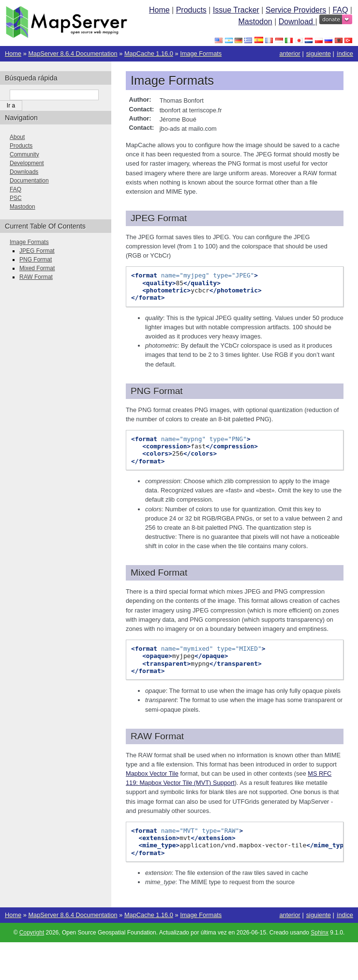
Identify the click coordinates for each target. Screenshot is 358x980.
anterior (290, 54)
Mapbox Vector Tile (152, 773)
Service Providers (296, 10)
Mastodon (255, 22)
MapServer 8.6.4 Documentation (73, 54)
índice (345, 54)
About (17, 137)
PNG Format (36, 260)
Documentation (29, 181)
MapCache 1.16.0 (149, 54)
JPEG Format (37, 251)
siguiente (319, 54)
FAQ (340, 10)
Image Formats (201, 54)
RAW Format (36, 277)
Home (159, 10)
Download (297, 22)
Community (24, 154)
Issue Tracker (236, 10)
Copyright (32, 933)
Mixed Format (37, 268)
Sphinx (320, 933)
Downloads (24, 172)
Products (191, 10)
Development (27, 163)
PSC (16, 198)
